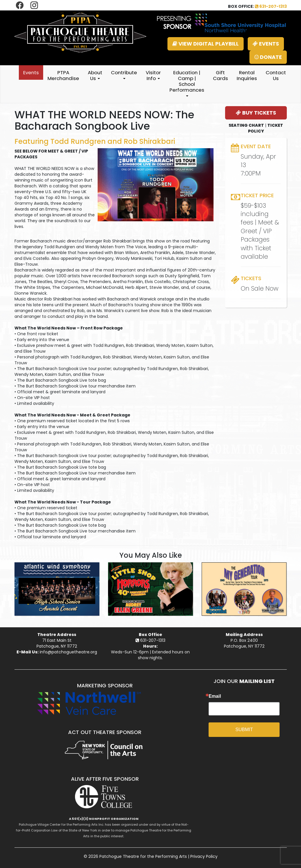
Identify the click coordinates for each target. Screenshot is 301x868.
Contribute (124, 74)
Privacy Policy (204, 856)
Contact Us (276, 75)
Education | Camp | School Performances (187, 83)
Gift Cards (220, 75)
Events (31, 73)
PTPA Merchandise (63, 75)
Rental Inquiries (247, 75)
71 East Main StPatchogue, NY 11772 (57, 643)
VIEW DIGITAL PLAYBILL (206, 44)
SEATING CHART (246, 125)
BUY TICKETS (256, 113)
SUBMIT (244, 730)
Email (215, 696)
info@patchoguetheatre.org (68, 652)
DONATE (268, 57)
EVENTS (266, 44)
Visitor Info (153, 75)
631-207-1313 (271, 6)
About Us (95, 75)
